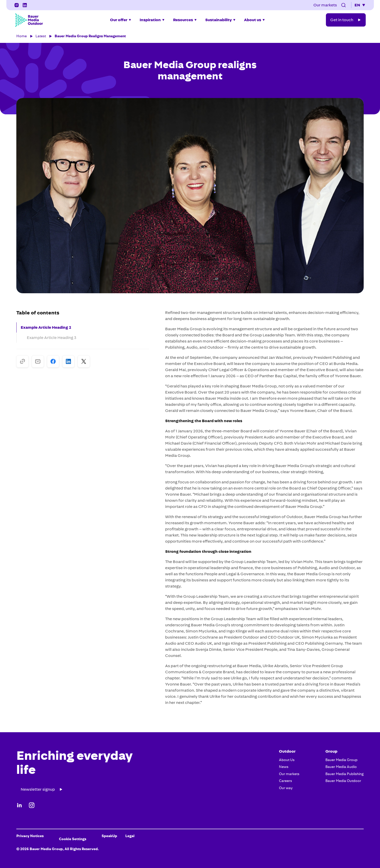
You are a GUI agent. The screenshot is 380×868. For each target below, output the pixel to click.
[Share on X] (84, 361)
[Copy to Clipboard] (22, 361)
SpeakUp (109, 836)
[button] (344, 5)
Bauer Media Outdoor (343, 781)
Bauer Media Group (341, 760)
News (284, 767)
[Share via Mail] (38, 361)
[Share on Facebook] (53, 361)
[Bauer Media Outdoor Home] (29, 20)
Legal (130, 836)
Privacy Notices (30, 836)
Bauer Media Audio (341, 767)
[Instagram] (17, 5)
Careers (285, 781)
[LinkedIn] (25, 5)
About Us (287, 760)
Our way (286, 788)
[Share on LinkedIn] (68, 361)
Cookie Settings (73, 839)
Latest (41, 36)
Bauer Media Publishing (345, 774)
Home (22, 36)
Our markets (289, 774)
